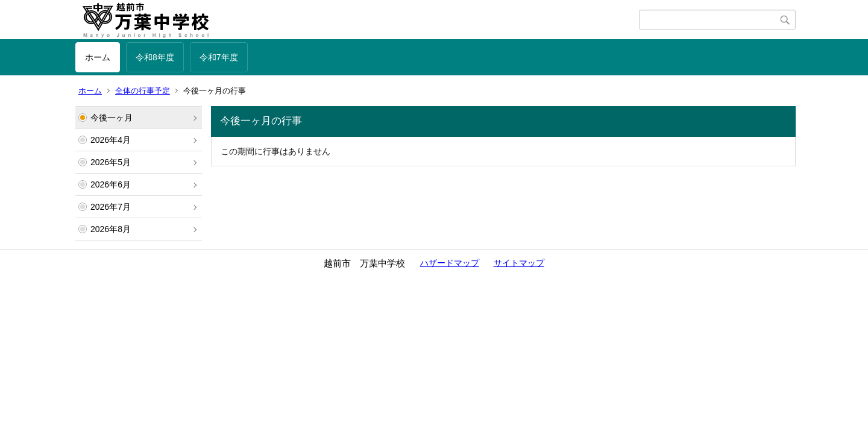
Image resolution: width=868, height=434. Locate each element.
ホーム (98, 57)
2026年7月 (111, 207)
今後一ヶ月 (112, 118)
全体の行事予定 (143, 91)
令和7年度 (219, 57)
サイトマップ (519, 263)
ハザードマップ (450, 263)
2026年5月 (111, 162)
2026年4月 (111, 140)
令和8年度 (155, 57)
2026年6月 (111, 184)
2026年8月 (111, 229)
